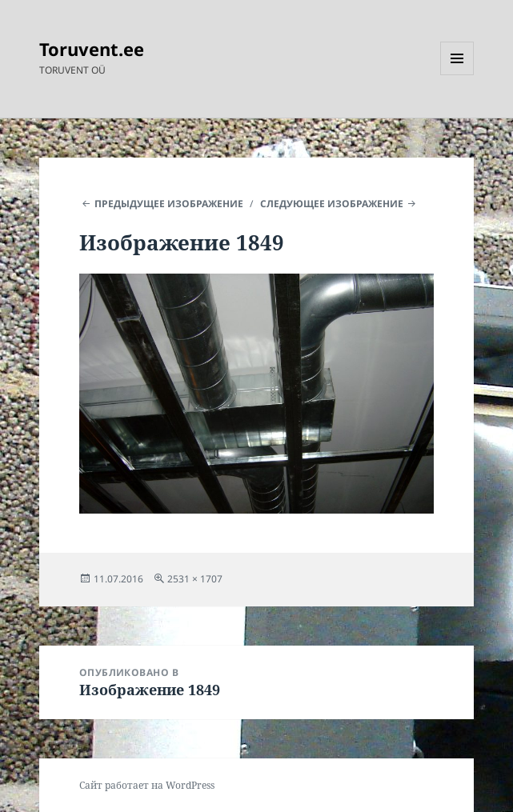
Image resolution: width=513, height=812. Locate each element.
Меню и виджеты (457, 75)
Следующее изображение (332, 204)
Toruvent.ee (92, 49)
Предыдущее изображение (169, 204)
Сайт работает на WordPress (147, 785)
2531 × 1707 (195, 579)
